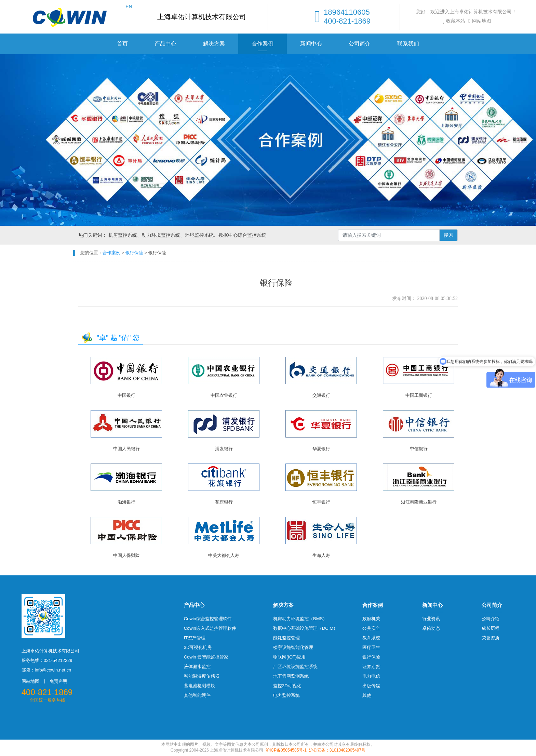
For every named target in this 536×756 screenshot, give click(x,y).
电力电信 (371, 676)
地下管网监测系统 (291, 676)
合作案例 (263, 44)
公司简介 (360, 44)
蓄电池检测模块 (199, 686)
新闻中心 (311, 44)
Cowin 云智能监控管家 (206, 657)
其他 (367, 695)
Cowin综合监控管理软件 (208, 619)
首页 (122, 44)
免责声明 (58, 681)
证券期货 (371, 667)
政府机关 (371, 619)
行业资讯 (431, 619)
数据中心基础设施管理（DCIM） (305, 628)
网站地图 (479, 21)
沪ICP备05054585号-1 (286, 750)
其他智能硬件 (197, 695)
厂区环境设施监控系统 (295, 667)
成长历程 (491, 628)
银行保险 (371, 657)
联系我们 (408, 44)
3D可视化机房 (198, 647)
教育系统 (371, 638)
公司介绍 (491, 619)
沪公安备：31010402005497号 (337, 750)
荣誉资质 (491, 638)
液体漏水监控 (197, 667)
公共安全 (371, 628)
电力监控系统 (286, 695)
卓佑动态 (431, 628)
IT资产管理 (195, 638)
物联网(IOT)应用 (289, 657)
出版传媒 (371, 686)
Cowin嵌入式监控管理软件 (210, 628)
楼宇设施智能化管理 (293, 647)
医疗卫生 (371, 647)
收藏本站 (453, 21)
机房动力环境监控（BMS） (300, 619)
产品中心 (165, 44)
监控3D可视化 (287, 686)
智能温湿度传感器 (202, 676)
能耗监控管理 (286, 638)
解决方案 (214, 44)
